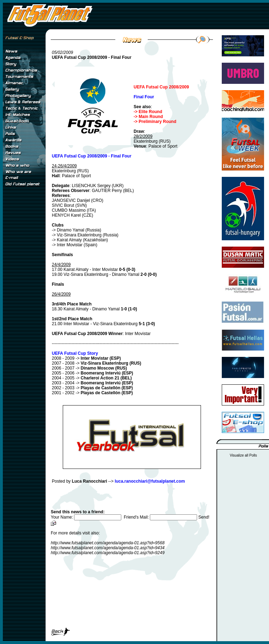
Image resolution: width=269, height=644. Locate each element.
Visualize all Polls (243, 455)
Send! (204, 517)
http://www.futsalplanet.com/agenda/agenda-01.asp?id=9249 (108, 553)
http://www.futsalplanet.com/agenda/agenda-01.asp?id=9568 (108, 543)
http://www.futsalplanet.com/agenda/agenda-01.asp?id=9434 (108, 548)
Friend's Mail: (161, 517)
